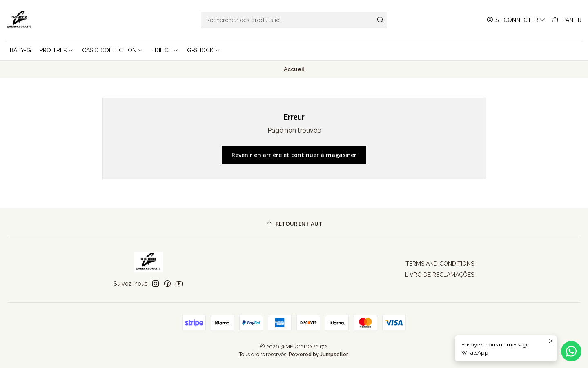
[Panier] (567, 20)
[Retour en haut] (294, 224)
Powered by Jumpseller (318, 354)
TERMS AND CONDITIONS (440, 264)
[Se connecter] (516, 20)
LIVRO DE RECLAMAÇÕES (440, 275)
